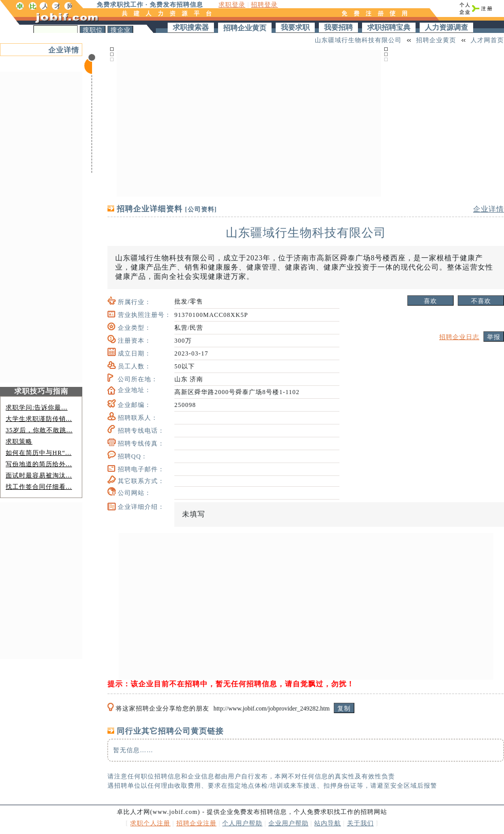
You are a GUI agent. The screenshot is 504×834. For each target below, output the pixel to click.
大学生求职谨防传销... (39, 419)
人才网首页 (487, 40)
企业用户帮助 (289, 823)
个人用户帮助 (242, 823)
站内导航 (328, 823)
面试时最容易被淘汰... (39, 475)
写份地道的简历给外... (39, 464)
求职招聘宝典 (389, 28)
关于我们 (361, 823)
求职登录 (232, 5)
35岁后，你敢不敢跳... (39, 430)
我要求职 (295, 28)
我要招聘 (338, 28)
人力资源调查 (446, 28)
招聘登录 (264, 5)
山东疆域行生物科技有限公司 (358, 40)
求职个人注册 (150, 823)
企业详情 (64, 50)
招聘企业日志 (459, 337)
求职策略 (19, 441)
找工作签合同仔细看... (39, 487)
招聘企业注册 (196, 823)
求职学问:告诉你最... (37, 407)
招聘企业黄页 (245, 28)
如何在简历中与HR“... (39, 453)
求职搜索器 (191, 28)
